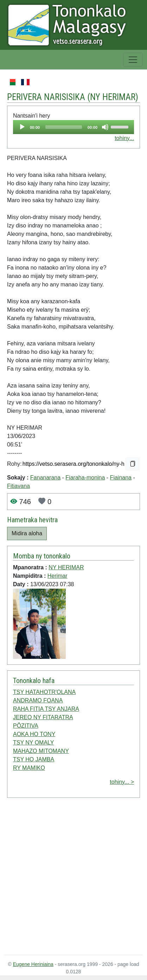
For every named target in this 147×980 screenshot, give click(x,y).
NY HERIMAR (113, 97)
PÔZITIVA (26, 726)
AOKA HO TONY (34, 734)
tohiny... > (122, 782)
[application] (73, 127)
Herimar (57, 576)
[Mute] (105, 127)
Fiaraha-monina (85, 478)
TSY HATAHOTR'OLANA (44, 692)
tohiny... (124, 138)
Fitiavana (18, 486)
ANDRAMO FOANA (38, 700)
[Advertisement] (66, 878)
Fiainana (121, 478)
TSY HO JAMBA (34, 759)
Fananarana (45, 478)
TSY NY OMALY (33, 743)
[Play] (22, 127)
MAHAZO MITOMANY (41, 751)
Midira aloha (27, 533)
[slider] (64, 127)
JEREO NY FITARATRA (43, 717)
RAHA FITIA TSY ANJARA (46, 709)
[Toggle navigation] (133, 60)
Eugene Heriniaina (33, 964)
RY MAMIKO (29, 768)
